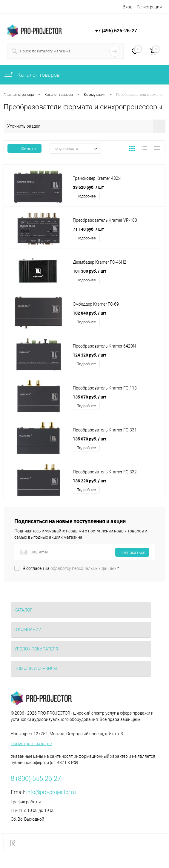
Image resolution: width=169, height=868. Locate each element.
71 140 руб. (88, 229)
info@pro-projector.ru (51, 792)
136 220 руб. (90, 481)
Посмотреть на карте (31, 744)
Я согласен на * (71, 568)
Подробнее (86, 196)
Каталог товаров (32, 75)
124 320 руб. (90, 355)
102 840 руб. (90, 313)
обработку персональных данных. (84, 568)
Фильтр (24, 149)
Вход (127, 7)
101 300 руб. (90, 271)
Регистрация (149, 7)
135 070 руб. (90, 397)
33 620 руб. (88, 187)
